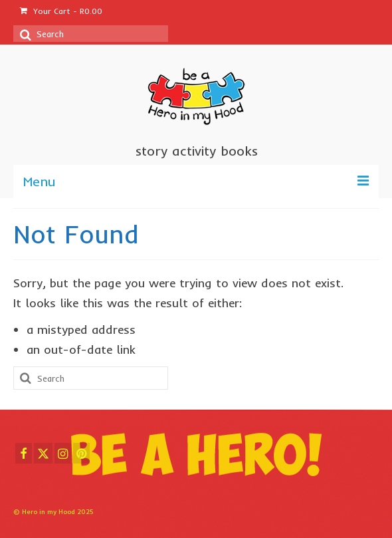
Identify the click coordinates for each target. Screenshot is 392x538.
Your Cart (61, 11)
